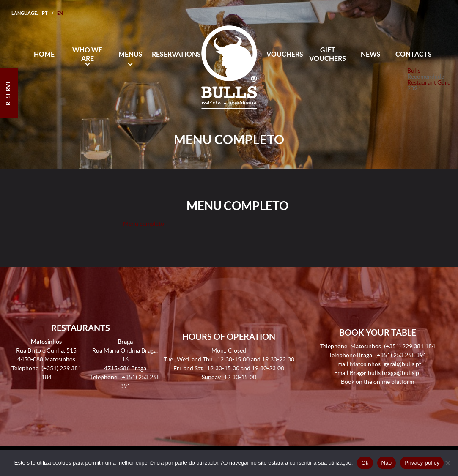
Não (387, 463)
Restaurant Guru (429, 82)
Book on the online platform (377, 382)
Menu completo (144, 224)
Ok (365, 463)
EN (60, 13)
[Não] (447, 463)
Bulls (414, 71)
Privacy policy (422, 463)
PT (45, 13)
